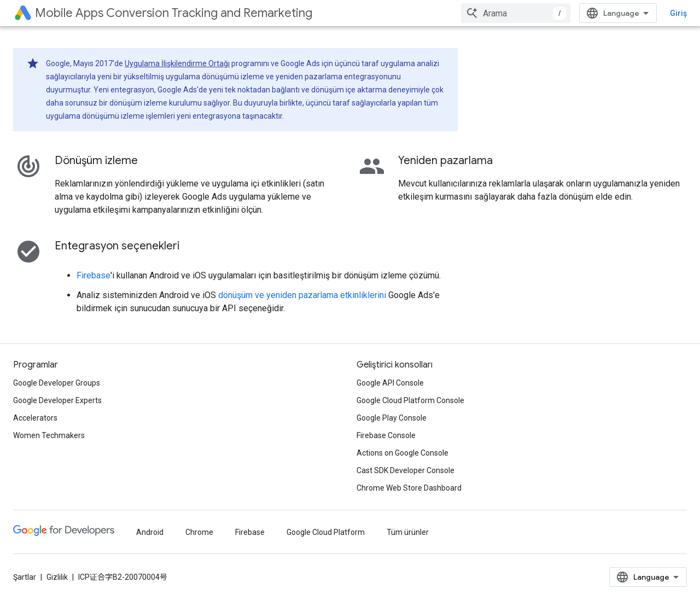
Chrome (199, 532)
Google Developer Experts (57, 400)
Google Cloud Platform (326, 532)
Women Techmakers (49, 435)
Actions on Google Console (402, 453)
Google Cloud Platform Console (410, 400)
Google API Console (390, 383)
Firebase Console (386, 435)
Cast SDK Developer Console (406, 470)
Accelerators (35, 418)
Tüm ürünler (408, 532)
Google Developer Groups (57, 383)
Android (150, 532)
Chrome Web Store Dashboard (409, 488)
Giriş (678, 13)
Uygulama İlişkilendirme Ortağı (177, 63)
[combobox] (516, 13)
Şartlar (25, 577)
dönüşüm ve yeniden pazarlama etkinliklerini (302, 295)
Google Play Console (392, 418)
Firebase (94, 275)
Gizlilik (57, 577)
